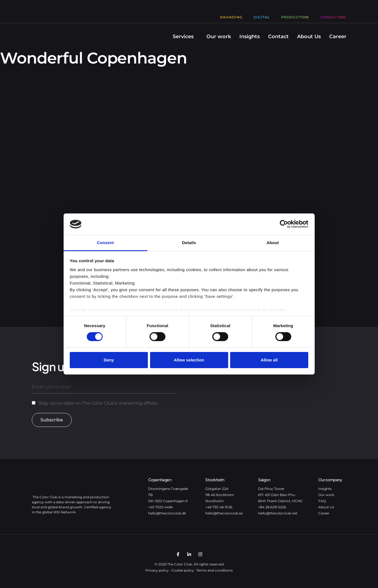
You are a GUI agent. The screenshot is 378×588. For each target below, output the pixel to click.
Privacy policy (157, 570)
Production (295, 17)
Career (338, 37)
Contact (278, 37)
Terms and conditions (215, 570)
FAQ (322, 501)
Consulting (333, 17)
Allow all (269, 360)
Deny (109, 360)
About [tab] (273, 243)
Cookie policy (183, 570)
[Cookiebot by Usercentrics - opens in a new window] (284, 224)
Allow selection (189, 360)
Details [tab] (189, 243)
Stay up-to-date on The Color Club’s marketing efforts (98, 403)
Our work (219, 37)
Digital (262, 17)
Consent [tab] (105, 243)
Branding (231, 17)
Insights (250, 37)
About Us (309, 37)
